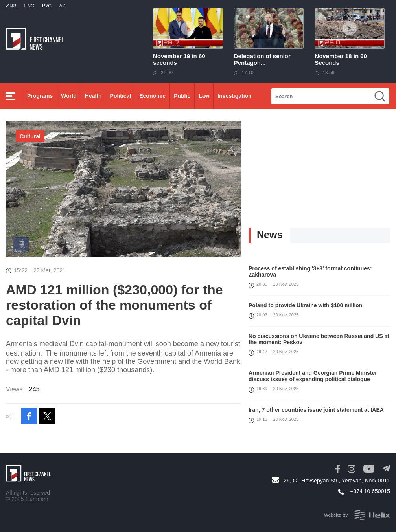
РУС (47, 6)
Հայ (11, 6)
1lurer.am (37, 499)
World (69, 96)
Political (121, 96)
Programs (40, 96)
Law (204, 96)
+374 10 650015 (370, 491)
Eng (29, 6)
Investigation (234, 96)
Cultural (30, 136)
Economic (152, 96)
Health (93, 96)
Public (182, 96)
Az (62, 6)
